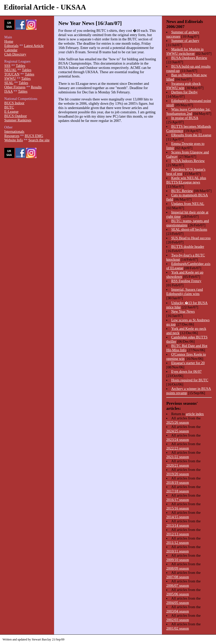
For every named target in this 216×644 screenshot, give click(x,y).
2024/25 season (177, 431)
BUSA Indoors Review (188, 161)
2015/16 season (177, 508)
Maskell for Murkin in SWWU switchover (185, 51)
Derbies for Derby (185, 92)
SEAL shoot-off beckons (189, 229)
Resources (12, 136)
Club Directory (15, 54)
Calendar (11, 50)
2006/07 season (177, 585)
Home (9, 41)
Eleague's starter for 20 (188, 363)
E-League (11, 112)
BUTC (9, 107)
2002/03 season (177, 620)
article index (195, 414)
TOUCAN (12, 74)
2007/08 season (177, 577)
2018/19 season (177, 482)
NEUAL (10, 70)
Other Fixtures (15, 87)
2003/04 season (177, 611)
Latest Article (34, 46)
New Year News (183, 311)
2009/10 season (177, 560)
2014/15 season (177, 517)
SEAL (9, 83)
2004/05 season (177, 603)
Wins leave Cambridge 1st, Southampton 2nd (188, 111)
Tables (20, 66)
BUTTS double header (188, 247)
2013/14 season (177, 525)
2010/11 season (177, 551)
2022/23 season (177, 448)
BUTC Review (182, 191)
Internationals (14, 131)
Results (36, 87)
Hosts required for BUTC (190, 380)
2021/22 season (177, 457)
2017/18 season (177, 491)
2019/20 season (177, 474)
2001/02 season (177, 628)
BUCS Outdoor (16, 116)
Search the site (39, 140)
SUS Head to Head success (191, 238)
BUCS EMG (34, 136)
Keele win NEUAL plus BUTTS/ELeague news (186, 180)
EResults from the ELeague (191, 135)
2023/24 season (177, 440)
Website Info (14, 140)
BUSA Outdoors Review (189, 58)
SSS (7, 66)
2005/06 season (177, 594)
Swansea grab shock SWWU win (183, 86)
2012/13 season (177, 534)
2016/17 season (177, 500)
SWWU (10, 78)
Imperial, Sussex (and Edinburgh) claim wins (184, 292)
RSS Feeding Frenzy (186, 281)
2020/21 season (177, 465)
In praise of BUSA (185, 118)
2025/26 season (177, 422)
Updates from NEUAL (188, 204)
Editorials (11, 46)
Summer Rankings (18, 120)
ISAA (8, 91)
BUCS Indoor (14, 103)
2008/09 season (177, 568)
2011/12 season (177, 543)
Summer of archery (185, 41)
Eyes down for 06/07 (186, 371)
